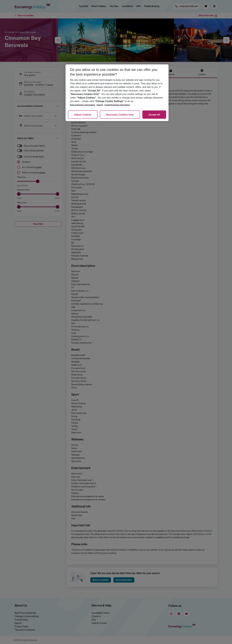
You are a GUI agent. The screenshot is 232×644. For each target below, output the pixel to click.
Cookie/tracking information (117, 105)
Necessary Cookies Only (120, 115)
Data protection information (83, 105)
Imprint (100, 105)
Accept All (154, 115)
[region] (117, 93)
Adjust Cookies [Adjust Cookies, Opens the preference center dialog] (83, 115)
